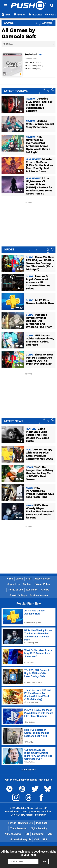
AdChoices (46, 812)
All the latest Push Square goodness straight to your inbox (29, 853)
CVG (37, 839)
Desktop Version (39, 595)
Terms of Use (15, 590)
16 (20, 269)
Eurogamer (38, 834)
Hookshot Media (25, 808)
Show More (28, 770)
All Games (47, 23)
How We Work (43, 579)
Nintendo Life (25, 823)
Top (10, 579)
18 (20, 460)
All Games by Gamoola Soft (19, 33)
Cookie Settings (18, 595)
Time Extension (19, 828)
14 (20, 365)
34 (19, 479)
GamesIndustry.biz (21, 839)
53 (19, 149)
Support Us (14, 584)
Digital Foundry (39, 828)
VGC (50, 834)
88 (19, 518)
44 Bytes (35, 812)
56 (19, 346)
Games (9, 23)
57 (19, 111)
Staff (29, 579)
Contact (27, 584)
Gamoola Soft (31, 59)
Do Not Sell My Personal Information (28, 815)
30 (19, 308)
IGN (27, 834)
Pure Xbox (42, 823)
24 (19, 327)
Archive (45, 590)
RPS (45, 839)
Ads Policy (32, 590)
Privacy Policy (42, 584)
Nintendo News (13, 834)
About (20, 579)
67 (19, 130)
